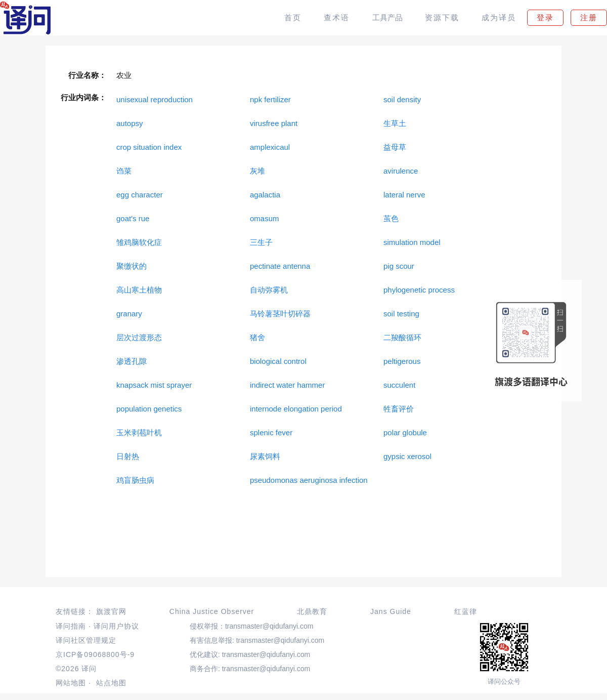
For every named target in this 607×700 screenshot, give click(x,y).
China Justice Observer (212, 611)
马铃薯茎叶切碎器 (280, 314)
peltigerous (402, 361)
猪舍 (257, 337)
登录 (545, 17)
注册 (589, 17)
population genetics (149, 409)
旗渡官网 (111, 611)
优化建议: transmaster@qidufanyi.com (250, 654)
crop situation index (149, 147)
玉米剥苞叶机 (139, 433)
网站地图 (71, 683)
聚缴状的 (132, 266)
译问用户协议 (116, 626)
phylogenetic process (419, 290)
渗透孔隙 (132, 361)
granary (129, 314)
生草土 (395, 123)
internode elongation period (296, 409)
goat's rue (133, 218)
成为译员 (499, 17)
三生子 (261, 242)
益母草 (395, 147)
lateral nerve (404, 195)
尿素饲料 (265, 456)
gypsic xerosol (407, 456)
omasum (265, 218)
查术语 (337, 17)
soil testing (401, 314)
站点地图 (111, 683)
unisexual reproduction (155, 99)
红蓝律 (466, 611)
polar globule (405, 433)
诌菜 (124, 171)
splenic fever (271, 433)
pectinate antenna (280, 266)
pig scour (399, 266)
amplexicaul (270, 147)
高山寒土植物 (139, 290)
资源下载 (442, 17)
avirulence (401, 171)
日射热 (128, 456)
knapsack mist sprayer (154, 385)
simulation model (412, 242)
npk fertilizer (270, 99)
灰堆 (257, 171)
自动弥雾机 (269, 290)
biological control (278, 361)
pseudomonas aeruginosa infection (309, 480)
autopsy (130, 123)
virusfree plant (274, 123)
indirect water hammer (287, 385)
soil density (402, 99)
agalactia (265, 195)
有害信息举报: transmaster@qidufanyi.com (257, 640)
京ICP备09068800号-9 (95, 654)
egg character (140, 195)
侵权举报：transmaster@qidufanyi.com (252, 626)
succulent (399, 385)
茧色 (391, 218)
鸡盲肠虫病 (135, 480)
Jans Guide (391, 611)
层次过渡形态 (139, 337)
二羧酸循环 (402, 337)
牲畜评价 (399, 409)
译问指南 (71, 626)
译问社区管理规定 (86, 640)
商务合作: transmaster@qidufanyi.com (250, 669)
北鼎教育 (312, 611)
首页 (293, 17)
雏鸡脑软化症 (139, 242)
